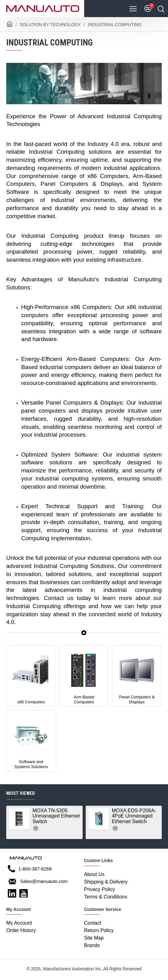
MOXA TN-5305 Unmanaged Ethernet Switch (56, 816)
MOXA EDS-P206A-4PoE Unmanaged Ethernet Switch (134, 816)
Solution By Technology (50, 25)
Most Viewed (21, 793)
